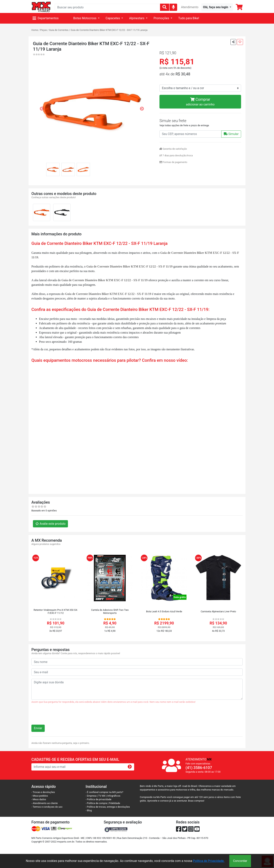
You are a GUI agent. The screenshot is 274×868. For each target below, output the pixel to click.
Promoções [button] (162, 18)
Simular (231, 134)
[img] (173, 7)
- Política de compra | (97, 803)
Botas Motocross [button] (85, 18)
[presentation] (60, 716)
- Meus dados (39, 799)
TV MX (102, 796)
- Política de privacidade (98, 799)
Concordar (240, 861)
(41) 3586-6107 (199, 768)
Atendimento (190, 7)
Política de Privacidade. (209, 861)
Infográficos (114, 796)
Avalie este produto (50, 524)
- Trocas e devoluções (43, 792)
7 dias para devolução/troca (176, 155)
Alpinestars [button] (137, 18)
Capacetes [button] (113, 18)
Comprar (200, 102)
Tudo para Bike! (189, 18)
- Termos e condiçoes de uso (47, 807)
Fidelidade (115, 803)
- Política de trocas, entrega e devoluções (108, 807)
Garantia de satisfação (173, 149)
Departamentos (46, 18)
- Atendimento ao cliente (45, 803)
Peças (43, 30)
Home (35, 30)
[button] (217, 7)
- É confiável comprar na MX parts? (104, 792)
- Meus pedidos (40, 796)
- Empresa (91, 796)
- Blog (89, 810)
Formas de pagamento (173, 162)
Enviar (38, 728)
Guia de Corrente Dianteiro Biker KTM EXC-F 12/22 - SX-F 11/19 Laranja (109, 30)
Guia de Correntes (59, 30)
